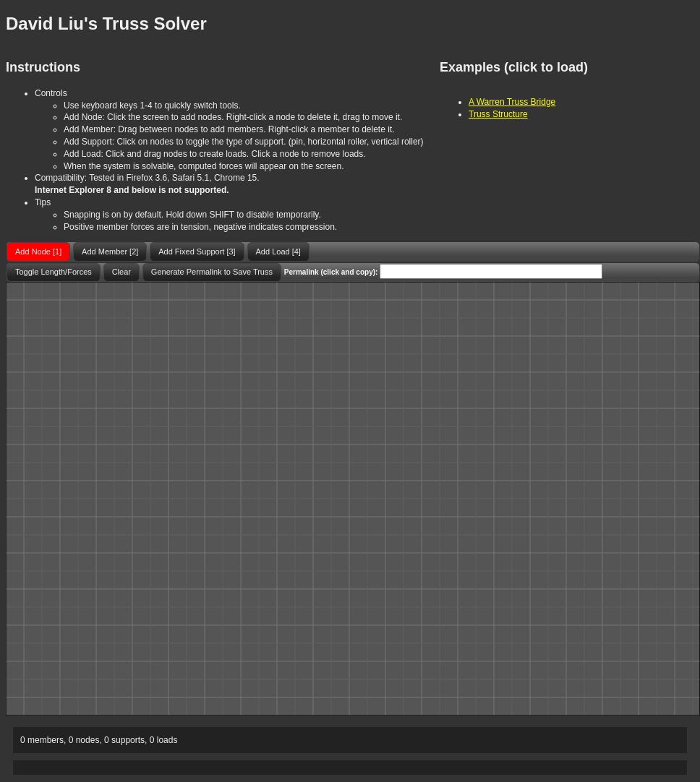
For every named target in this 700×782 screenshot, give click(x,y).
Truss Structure (498, 114)
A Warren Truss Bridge (512, 102)
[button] (38, 252)
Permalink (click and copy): (331, 272)
